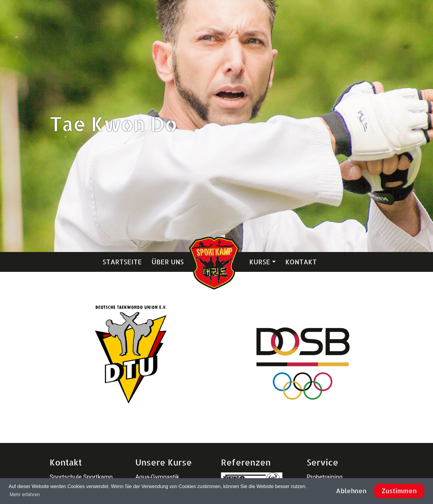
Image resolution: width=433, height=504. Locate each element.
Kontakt (301, 262)
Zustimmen (399, 491)
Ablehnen (351, 491)
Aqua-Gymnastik (157, 477)
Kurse (260, 262)
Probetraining (325, 477)
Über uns (168, 262)
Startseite (122, 262)
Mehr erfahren (25, 495)
